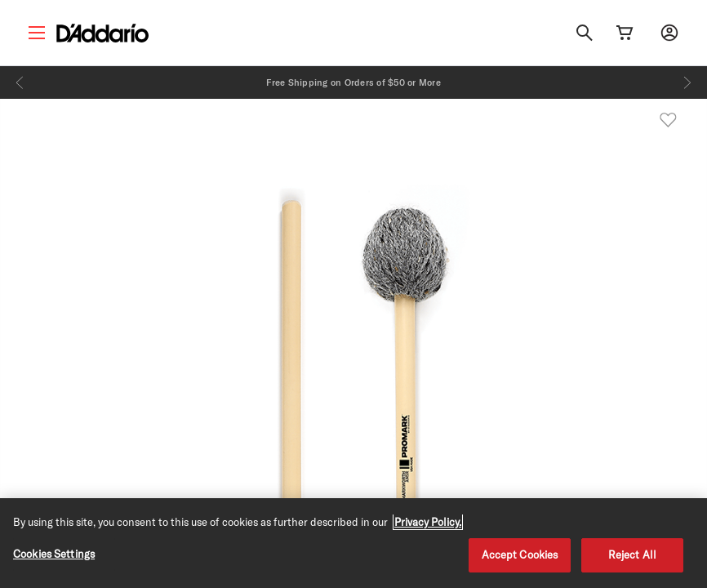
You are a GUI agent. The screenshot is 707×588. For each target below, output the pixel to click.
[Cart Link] (625, 33)
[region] (353, 543)
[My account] (669, 33)
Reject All (632, 555)
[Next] (687, 82)
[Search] (585, 33)
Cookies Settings (54, 554)
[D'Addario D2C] (102, 33)
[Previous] (20, 82)
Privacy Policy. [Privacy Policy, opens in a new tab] (428, 522)
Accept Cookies (520, 555)
